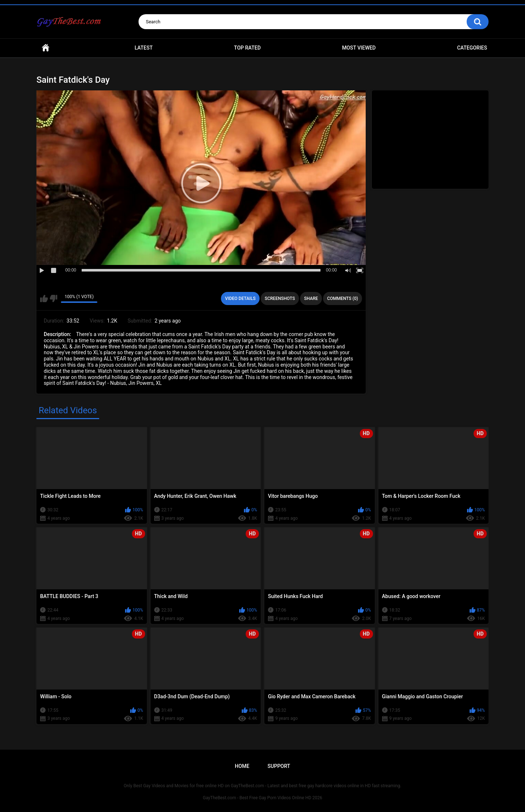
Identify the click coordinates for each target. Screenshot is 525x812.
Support (279, 766)
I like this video (44, 298)
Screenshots (280, 298)
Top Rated (247, 48)
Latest (144, 48)
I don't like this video (53, 298)
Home (46, 48)
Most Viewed (359, 48)
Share (311, 298)
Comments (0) (343, 298)
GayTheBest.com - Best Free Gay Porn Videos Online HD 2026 (262, 798)
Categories (472, 48)
